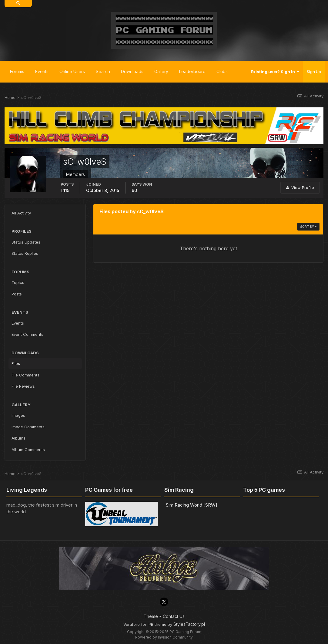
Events (42, 71)
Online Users (72, 71)
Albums (18, 438)
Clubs (222, 71)
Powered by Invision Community (164, 637)
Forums (17, 71)
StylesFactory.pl (189, 624)
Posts (17, 294)
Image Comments (28, 427)
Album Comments (28, 450)
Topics (18, 282)
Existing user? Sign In (275, 72)
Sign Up (314, 72)
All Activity (21, 213)
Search (103, 71)
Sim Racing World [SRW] (192, 505)
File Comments (25, 375)
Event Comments (27, 334)
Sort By (308, 227)
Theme (153, 616)
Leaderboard (192, 71)
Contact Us (174, 616)
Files (16, 363)
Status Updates (26, 242)
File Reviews (23, 386)
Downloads (132, 71)
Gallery (161, 71)
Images (18, 415)
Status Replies (25, 253)
